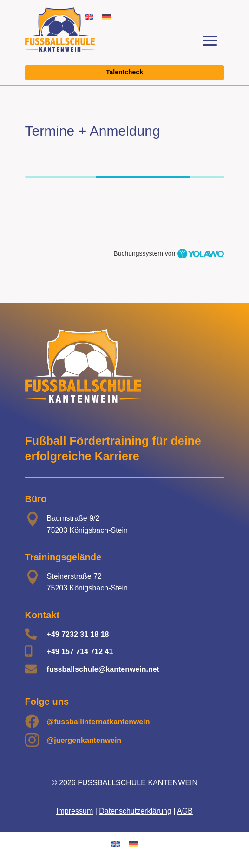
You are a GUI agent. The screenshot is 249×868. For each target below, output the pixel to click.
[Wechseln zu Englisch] (116, 843)
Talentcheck (124, 72)
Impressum (75, 811)
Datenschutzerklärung (135, 811)
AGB (185, 811)
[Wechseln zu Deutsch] (106, 17)
